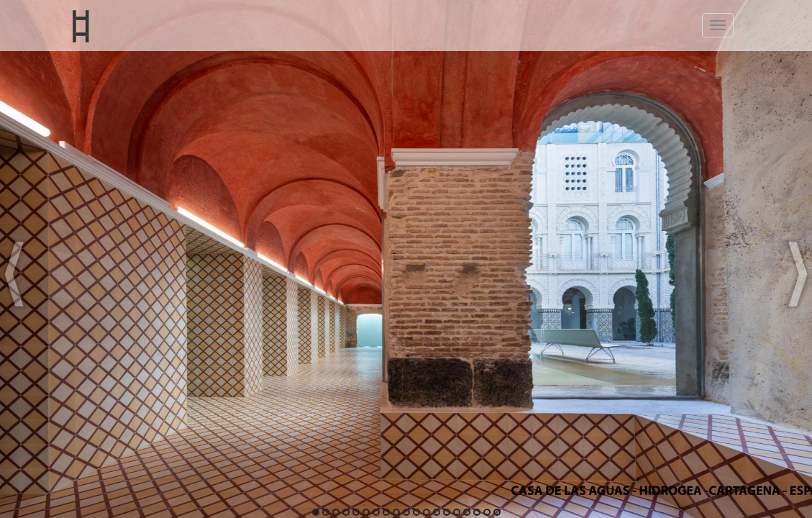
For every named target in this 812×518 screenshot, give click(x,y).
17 (476, 513)
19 (496, 513)
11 (415, 513)
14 (446, 513)
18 (486, 513)
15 (456, 513)
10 (406, 513)
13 (436, 513)
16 (466, 513)
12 (426, 513)
